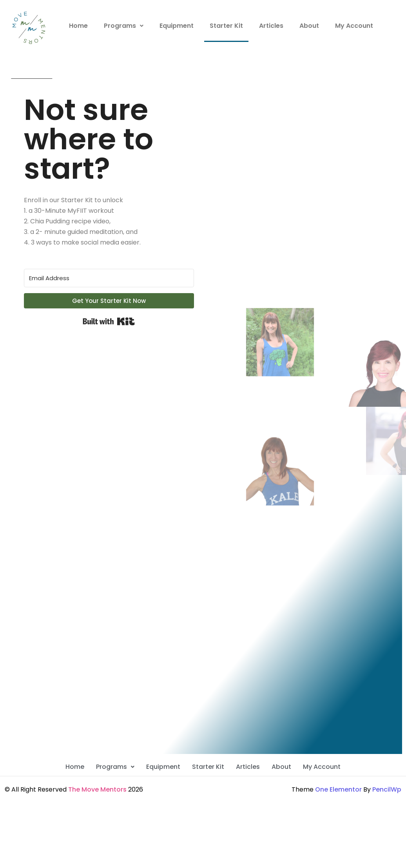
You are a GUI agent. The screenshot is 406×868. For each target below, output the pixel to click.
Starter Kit (226, 26)
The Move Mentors (97, 789)
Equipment (177, 26)
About (309, 26)
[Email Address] (109, 278)
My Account (354, 26)
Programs (124, 26)
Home (78, 26)
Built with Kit (109, 321)
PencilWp (387, 789)
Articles (271, 26)
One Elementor (338, 789)
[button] (124, 26)
